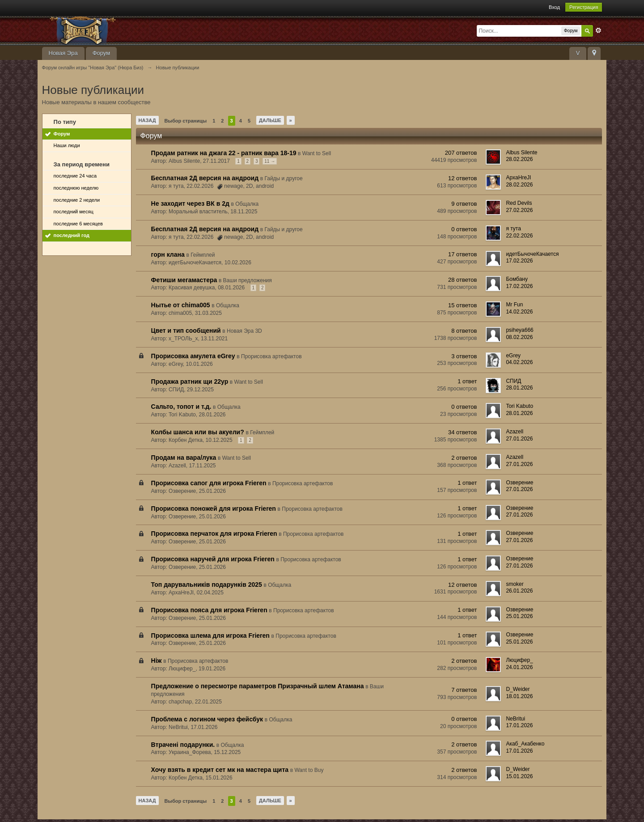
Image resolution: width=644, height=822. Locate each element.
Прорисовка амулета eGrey (193, 356)
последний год (72, 235)
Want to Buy (309, 770)
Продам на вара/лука (184, 458)
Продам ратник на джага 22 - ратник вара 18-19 (224, 153)
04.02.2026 (519, 362)
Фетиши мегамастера (184, 280)
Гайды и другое (283, 178)
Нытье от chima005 (181, 305)
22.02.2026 (519, 236)
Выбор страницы (186, 121)
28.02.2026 (519, 159)
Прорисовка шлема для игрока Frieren (210, 636)
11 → (270, 161)
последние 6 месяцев (78, 224)
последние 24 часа (75, 176)
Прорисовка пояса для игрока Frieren (209, 610)
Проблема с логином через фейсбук (207, 719)
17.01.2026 (519, 725)
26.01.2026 (519, 591)
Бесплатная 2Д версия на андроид (205, 178)
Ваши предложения (248, 280)
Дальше (270, 120)
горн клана (168, 254)
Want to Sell (317, 153)
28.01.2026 (519, 388)
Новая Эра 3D (244, 331)
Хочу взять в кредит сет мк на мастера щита (220, 770)
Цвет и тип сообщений (186, 330)
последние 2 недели (77, 200)
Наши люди (67, 145)
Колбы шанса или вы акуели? (198, 432)
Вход (554, 7)
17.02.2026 (519, 261)
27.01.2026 (519, 439)
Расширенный (598, 30)
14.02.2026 (519, 312)
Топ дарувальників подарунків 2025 (207, 585)
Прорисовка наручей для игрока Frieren (213, 559)
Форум (102, 53)
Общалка (247, 204)
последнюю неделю (76, 188)
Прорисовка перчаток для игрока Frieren (214, 534)
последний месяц (74, 212)
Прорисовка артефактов (271, 356)
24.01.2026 (519, 667)
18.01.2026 (519, 696)
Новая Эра (63, 53)
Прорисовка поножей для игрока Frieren (214, 508)
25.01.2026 (519, 616)
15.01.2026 (519, 776)
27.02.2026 (519, 210)
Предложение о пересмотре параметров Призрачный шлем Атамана (258, 686)
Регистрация (584, 7)
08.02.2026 (519, 337)
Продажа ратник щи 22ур (190, 381)
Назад (147, 120)
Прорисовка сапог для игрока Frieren (209, 483)
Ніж (157, 661)
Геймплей (203, 255)
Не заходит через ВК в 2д (190, 203)
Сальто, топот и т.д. (181, 407)
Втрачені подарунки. (183, 745)
